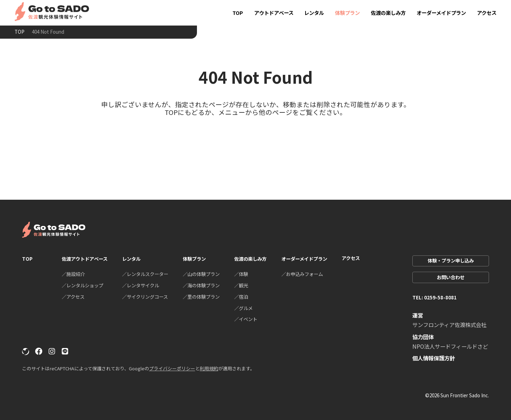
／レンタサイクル (141, 285)
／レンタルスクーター (145, 274)
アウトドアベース (274, 13)
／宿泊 (241, 297)
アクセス (487, 13)
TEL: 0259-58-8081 (435, 297)
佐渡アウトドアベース (85, 259)
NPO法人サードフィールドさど (450, 346)
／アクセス (73, 297)
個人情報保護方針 (434, 358)
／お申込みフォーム (302, 274)
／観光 (241, 285)
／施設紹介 (73, 274)
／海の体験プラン (201, 285)
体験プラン (347, 13)
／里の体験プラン (201, 297)
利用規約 (209, 368)
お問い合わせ (451, 277)
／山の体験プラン (201, 274)
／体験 (241, 274)
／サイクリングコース (145, 297)
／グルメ (243, 308)
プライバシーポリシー (172, 368)
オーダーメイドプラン (441, 13)
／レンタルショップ (83, 285)
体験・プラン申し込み (451, 260)
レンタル (314, 13)
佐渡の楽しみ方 (388, 13)
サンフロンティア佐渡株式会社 (449, 325)
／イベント (246, 319)
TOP (238, 13)
